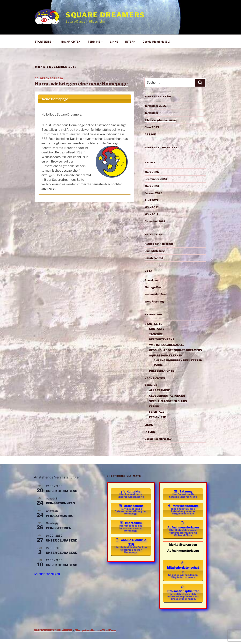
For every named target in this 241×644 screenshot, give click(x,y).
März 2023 (152, 186)
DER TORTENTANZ (162, 339)
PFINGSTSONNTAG (60, 503)
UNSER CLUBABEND (62, 491)
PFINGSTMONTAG (60, 516)
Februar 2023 (153, 193)
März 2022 (152, 207)
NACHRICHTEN (71, 42)
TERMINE (96, 42)
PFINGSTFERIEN (59, 528)
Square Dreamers (105, 15)
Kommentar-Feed (156, 294)
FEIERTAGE (157, 412)
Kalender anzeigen (47, 574)
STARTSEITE (45, 42)
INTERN (130, 42)
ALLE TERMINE (159, 390)
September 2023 (156, 179)
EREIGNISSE (157, 417)
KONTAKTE (157, 329)
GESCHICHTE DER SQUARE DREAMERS (175, 350)
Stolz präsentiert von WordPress (96, 635)
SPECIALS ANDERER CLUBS (168, 401)
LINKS (114, 42)
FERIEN (154, 406)
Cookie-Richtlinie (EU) (156, 42)
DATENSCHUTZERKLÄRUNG (53, 635)
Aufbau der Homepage (159, 244)
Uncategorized (154, 258)
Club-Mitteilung (155, 251)
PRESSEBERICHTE (162, 371)
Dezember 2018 (155, 221)
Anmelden (151, 280)
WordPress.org (154, 301)
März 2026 (152, 172)
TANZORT (156, 334)
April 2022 (152, 200)
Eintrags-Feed (154, 287)
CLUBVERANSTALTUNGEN (167, 396)
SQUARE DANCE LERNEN (166, 355)
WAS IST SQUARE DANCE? (167, 345)
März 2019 (152, 214)
